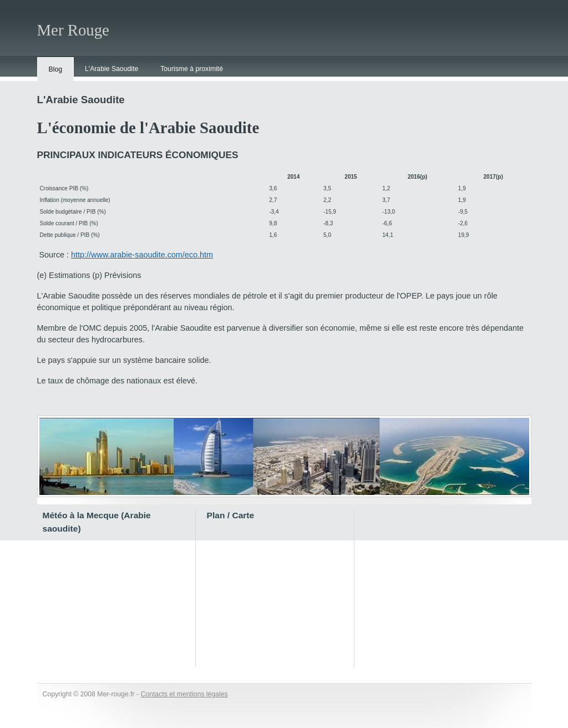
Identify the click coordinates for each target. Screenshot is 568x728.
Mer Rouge (73, 30)
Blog (56, 69)
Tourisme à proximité (192, 69)
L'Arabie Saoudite (111, 69)
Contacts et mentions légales (184, 694)
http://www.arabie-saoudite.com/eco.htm (142, 255)
